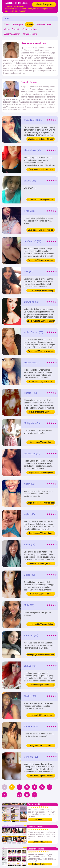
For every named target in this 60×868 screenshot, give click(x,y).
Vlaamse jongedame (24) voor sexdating (41, 139)
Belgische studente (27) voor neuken (41, 473)
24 (20, 795)
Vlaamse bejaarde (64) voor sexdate (41, 564)
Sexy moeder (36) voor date (41, 169)
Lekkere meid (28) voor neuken (41, 382)
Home (7, 24)
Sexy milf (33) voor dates (41, 594)
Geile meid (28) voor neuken (41, 776)
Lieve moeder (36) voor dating (41, 685)
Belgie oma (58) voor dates (41, 533)
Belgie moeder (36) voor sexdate (41, 503)
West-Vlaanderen (12, 34)
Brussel (29, 24)
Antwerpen (18, 24)
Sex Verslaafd (40, 819)
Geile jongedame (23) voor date (41, 654)
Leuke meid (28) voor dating (41, 624)
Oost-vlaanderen (44, 24)
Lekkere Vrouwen (40, 842)
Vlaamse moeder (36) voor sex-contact (41, 200)
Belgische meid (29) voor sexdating (41, 746)
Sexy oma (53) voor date (41, 442)
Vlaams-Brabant (11, 29)
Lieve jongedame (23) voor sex (41, 230)
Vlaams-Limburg (30, 29)
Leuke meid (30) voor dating (41, 291)
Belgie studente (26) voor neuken (41, 321)
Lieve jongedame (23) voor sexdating (41, 412)
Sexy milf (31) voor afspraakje (41, 260)
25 (27, 795)
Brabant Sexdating (40, 864)
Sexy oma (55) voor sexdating (41, 351)
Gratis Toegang (44, 4)
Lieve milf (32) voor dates (41, 715)
